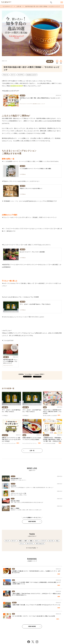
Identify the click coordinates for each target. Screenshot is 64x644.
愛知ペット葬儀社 (15, 508)
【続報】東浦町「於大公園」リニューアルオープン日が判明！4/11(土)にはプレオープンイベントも (36, 605)
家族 (31, 541)
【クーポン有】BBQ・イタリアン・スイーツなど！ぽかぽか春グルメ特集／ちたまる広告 (33, 616)
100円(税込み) (5, 416)
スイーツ (4, 443)
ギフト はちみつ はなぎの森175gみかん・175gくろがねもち (35, 304)
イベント (45, 443)
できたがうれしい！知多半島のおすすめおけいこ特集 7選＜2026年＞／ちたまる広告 (52, 412)
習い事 (44, 416)
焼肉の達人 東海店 (15, 501)
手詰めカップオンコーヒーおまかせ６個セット (31, 188)
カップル (51, 541)
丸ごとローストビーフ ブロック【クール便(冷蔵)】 (32, 252)
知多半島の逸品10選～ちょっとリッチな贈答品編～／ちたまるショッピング (10, 361)
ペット (22, 544)
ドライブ (44, 541)
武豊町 (59, 597)
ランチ (28, 443)
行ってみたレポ (40, 544)
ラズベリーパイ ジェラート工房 (18, 493)
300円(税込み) (26, 416)
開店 (21, 541)
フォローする (38, 377)
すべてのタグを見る (32, 548)
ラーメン (35, 443)
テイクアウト (8, 443)
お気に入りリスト (58, 2)
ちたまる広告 (53, 416)
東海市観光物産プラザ (16, 479)
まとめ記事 (48, 416)
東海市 (59, 415)
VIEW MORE (32, 522)
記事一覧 (32, 451)
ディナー (31, 443)
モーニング (25, 443)
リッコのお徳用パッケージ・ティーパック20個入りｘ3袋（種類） (36, 169)
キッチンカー (13, 443)
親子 (56, 416)
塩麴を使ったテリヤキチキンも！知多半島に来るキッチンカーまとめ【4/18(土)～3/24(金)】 (11, 439)
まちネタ (48, 443)
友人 (58, 541)
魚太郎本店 (13, 486)
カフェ (37, 541)
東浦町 (39, 443)
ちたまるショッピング (17, 86)
